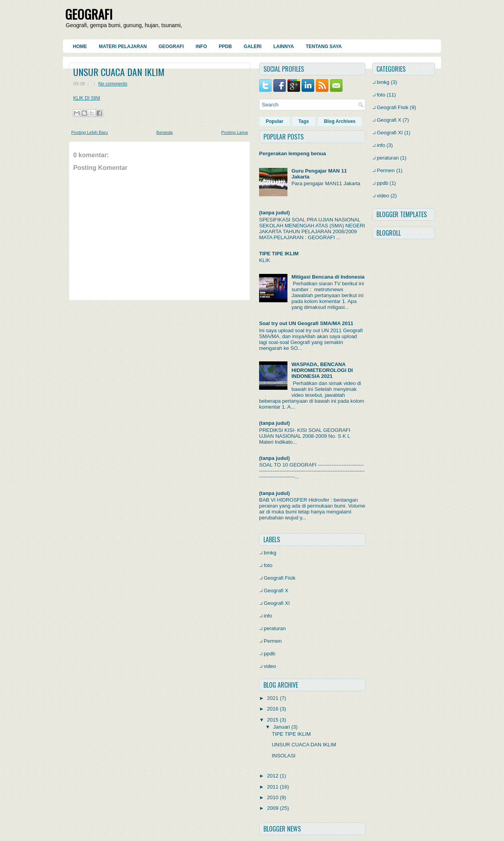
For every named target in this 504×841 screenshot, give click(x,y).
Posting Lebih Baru (90, 132)
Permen (273, 641)
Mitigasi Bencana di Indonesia (328, 277)
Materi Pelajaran (123, 47)
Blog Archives (340, 121)
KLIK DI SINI (87, 98)
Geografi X (276, 591)
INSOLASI (284, 756)
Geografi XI (277, 603)
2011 (273, 787)
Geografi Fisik (280, 578)
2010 (273, 797)
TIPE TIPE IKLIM (279, 254)
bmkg (270, 553)
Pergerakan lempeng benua (293, 154)
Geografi (171, 47)
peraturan (275, 628)
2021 (273, 698)
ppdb (270, 654)
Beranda (165, 132)
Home (80, 47)
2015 (273, 720)
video (270, 666)
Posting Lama (234, 132)
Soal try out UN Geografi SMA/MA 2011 (306, 323)
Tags (304, 121)
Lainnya (283, 47)
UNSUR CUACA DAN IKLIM (119, 72)
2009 (273, 808)
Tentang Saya (324, 47)
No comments (113, 84)
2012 (273, 776)
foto (268, 565)
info (268, 616)
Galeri (253, 47)
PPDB (225, 47)
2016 (273, 709)
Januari (282, 727)
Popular (275, 121)
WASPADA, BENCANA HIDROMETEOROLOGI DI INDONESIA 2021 (322, 370)
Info (201, 47)
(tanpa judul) (274, 213)
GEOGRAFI (89, 14)
